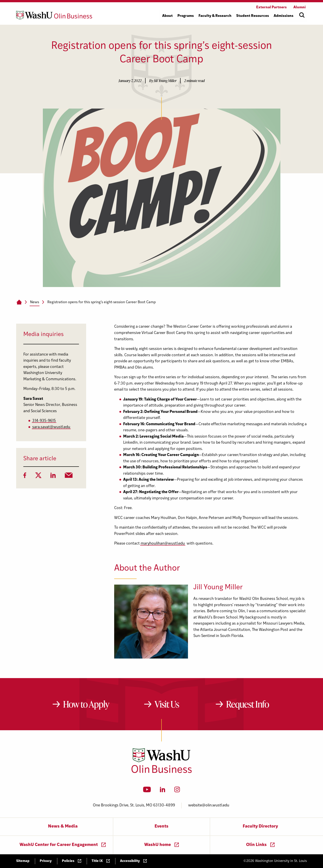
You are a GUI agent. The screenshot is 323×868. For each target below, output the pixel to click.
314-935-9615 (44, 421)
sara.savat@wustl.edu (51, 427)
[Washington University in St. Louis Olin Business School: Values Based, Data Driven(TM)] (162, 772)
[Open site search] (302, 15)
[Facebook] (25, 477)
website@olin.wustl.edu (209, 805)
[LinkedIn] (53, 477)
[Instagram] (177, 791)
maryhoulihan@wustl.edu (163, 544)
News (35, 302)
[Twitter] (38, 477)
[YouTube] (147, 791)
